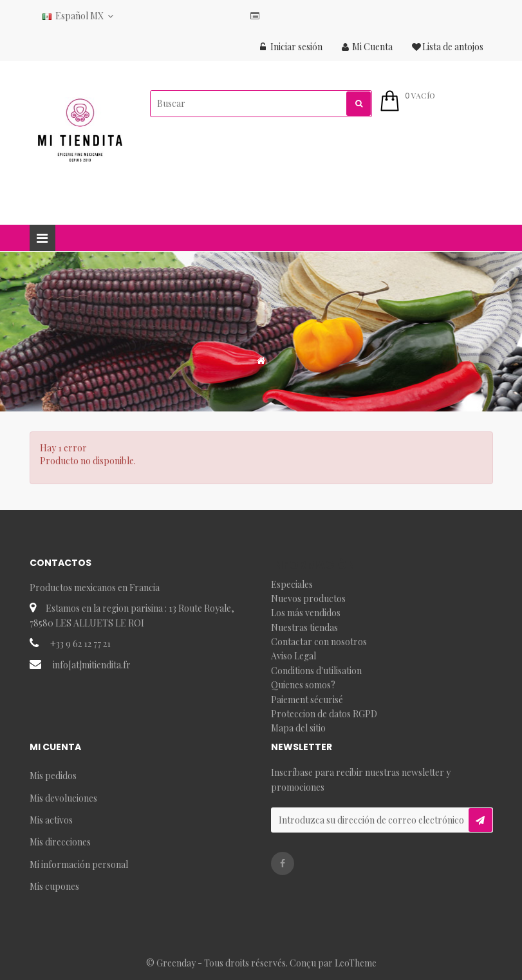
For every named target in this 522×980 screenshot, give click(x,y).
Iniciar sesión (291, 47)
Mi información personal (79, 864)
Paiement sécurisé (307, 700)
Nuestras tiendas (304, 627)
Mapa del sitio (298, 728)
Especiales (292, 584)
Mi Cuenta (367, 47)
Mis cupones (54, 886)
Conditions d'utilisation (316, 671)
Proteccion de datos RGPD (324, 714)
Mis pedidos (53, 776)
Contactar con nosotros (319, 642)
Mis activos (51, 820)
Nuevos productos (308, 598)
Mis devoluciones (63, 798)
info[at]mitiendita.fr (92, 665)
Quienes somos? (303, 685)
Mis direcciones (60, 842)
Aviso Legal (294, 656)
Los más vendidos (306, 613)
